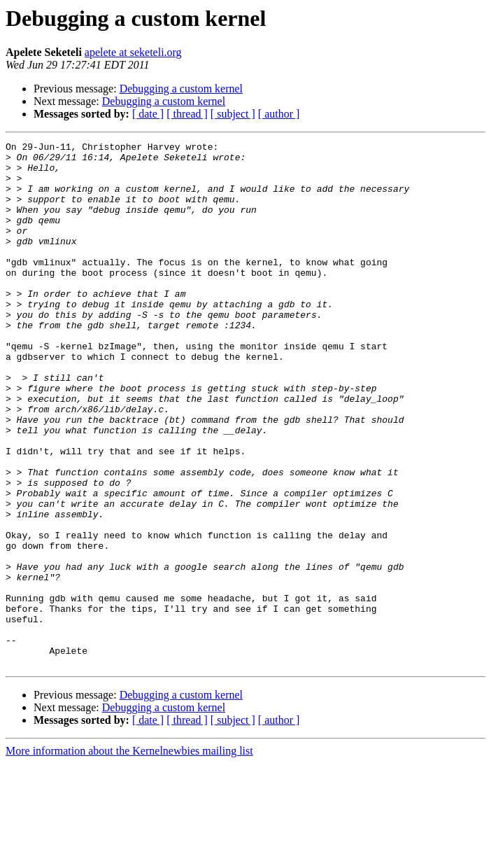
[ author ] (279, 114)
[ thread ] (187, 114)
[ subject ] (233, 114)
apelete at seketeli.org (133, 52)
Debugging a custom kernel (181, 89)
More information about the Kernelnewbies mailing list (129, 856)
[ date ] (148, 114)
